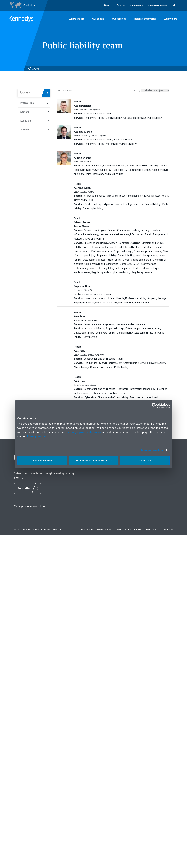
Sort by (152, 91)
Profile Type (34, 103)
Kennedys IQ (137, 5)
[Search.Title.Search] (48, 93)
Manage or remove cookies (30, 506)
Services (34, 130)
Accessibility (152, 529)
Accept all (145, 461)
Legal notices (87, 529)
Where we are (77, 19)
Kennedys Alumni (158, 5)
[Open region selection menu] (22, 5)
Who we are (170, 19)
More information (152, 450)
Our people (98, 19)
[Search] (174, 5)
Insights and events (145, 19)
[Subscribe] (28, 489)
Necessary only (42, 461)
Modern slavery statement (129, 529)
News (107, 5)
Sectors (34, 112)
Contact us (168, 529)
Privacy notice (36, 436)
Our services (119, 19)
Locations (34, 121)
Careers (121, 5)
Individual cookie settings (94, 461)
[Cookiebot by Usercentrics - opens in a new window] (154, 405)
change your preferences (85, 432)
